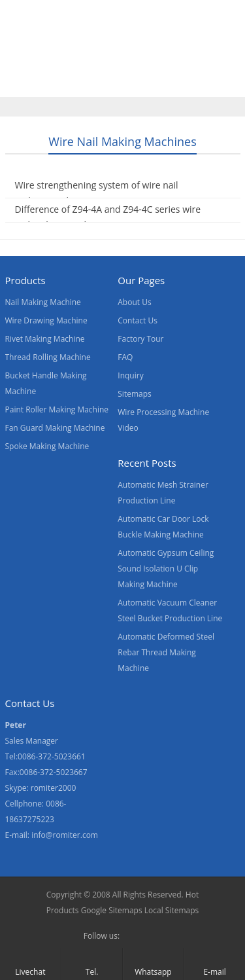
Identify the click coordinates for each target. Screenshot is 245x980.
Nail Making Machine (43, 302)
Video (140, 54)
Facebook (133, 936)
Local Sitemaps (172, 910)
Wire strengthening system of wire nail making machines (97, 193)
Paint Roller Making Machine (57, 409)
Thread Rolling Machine (48, 357)
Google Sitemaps (112, 910)
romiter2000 (54, 788)
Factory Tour (140, 339)
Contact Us (86, 82)
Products (83, 54)
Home (25, 54)
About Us (197, 54)
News (24, 82)
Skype (154, 936)
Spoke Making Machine (47, 446)
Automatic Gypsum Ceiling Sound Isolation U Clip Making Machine (166, 569)
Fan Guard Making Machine (55, 428)
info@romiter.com (65, 835)
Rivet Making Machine (45, 339)
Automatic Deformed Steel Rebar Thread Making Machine (166, 652)
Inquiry (130, 375)
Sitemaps (134, 394)
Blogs (146, 82)
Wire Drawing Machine (46, 320)
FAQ (125, 357)
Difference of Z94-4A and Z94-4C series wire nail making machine (108, 217)
